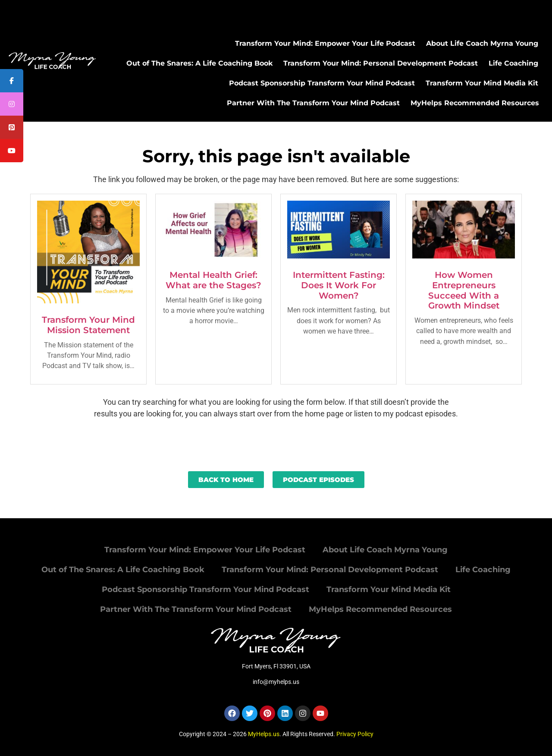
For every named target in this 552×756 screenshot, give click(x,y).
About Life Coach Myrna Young (482, 43)
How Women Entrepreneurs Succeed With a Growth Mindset (464, 290)
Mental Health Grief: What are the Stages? (213, 280)
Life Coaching (513, 63)
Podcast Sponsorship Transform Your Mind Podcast (322, 83)
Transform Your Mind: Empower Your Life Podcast (325, 43)
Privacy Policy (355, 734)
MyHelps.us (264, 734)
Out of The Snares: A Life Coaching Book (199, 63)
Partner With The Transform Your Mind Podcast (313, 103)
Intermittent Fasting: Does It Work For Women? (339, 285)
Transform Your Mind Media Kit (482, 83)
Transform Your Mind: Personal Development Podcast (381, 63)
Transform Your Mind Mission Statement (88, 325)
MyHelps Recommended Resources (475, 103)
